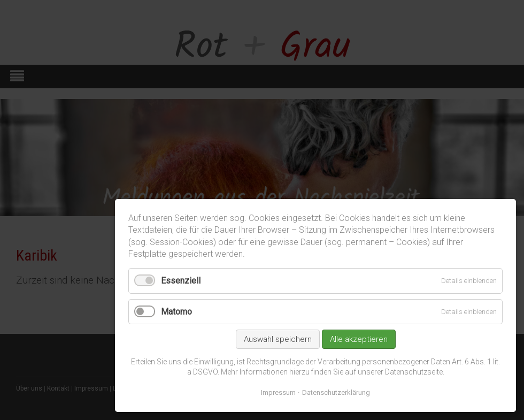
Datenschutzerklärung (336, 392)
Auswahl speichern (278, 339)
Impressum (278, 392)
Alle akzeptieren (359, 339)
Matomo (176, 312)
